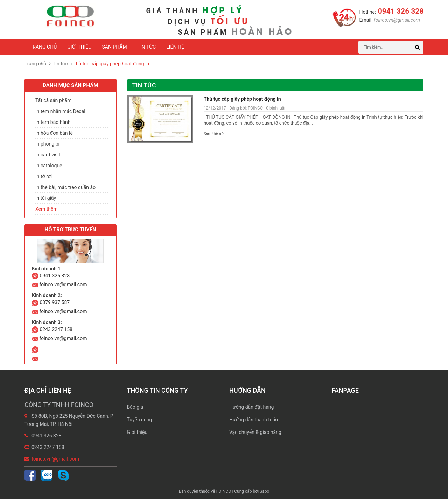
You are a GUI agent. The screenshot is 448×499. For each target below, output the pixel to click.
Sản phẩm (114, 47)
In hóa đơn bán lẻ (54, 133)
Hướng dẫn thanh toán (254, 420)
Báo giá (135, 407)
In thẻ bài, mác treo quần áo (65, 187)
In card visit (48, 155)
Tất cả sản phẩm (53, 100)
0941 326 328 (400, 11)
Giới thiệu (79, 47)
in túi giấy (46, 198)
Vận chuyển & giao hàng (255, 432)
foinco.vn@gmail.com (396, 20)
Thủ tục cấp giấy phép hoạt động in (242, 99)
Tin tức (147, 47)
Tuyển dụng (140, 420)
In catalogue (49, 166)
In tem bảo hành (53, 122)
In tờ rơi (44, 176)
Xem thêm (214, 133)
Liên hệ (175, 47)
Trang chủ (43, 47)
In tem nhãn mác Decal (60, 111)
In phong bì (47, 144)
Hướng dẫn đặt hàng (251, 407)
